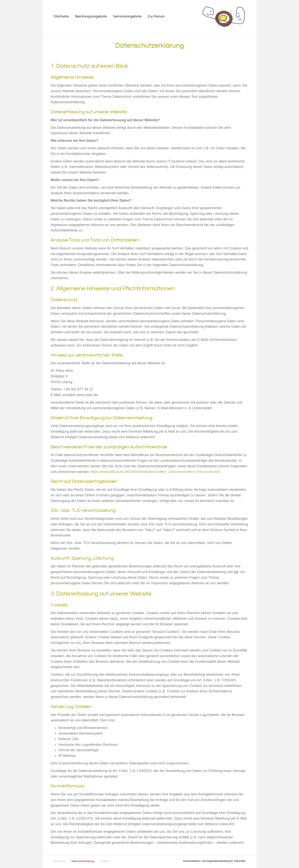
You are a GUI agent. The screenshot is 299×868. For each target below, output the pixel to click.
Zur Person (156, 16)
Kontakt (105, 861)
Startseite (61, 16)
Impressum (59, 861)
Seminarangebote (127, 16)
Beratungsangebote (91, 16)
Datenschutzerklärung (83, 861)
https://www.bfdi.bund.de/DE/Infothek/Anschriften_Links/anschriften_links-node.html (155, 472)
